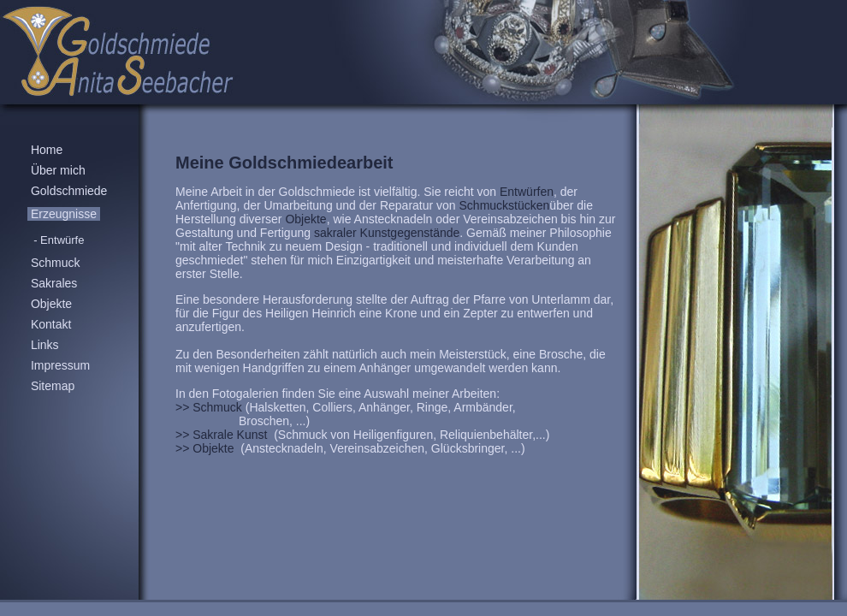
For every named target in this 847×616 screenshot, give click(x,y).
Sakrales (54, 283)
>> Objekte (206, 448)
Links (44, 345)
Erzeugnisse (64, 214)
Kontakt (51, 324)
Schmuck (55, 263)
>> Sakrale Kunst (223, 435)
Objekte (51, 304)
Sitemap (53, 386)
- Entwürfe (59, 240)
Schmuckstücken (505, 205)
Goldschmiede (69, 191)
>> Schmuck (209, 407)
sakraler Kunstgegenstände (385, 233)
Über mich (58, 170)
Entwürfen (527, 192)
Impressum (60, 365)
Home (47, 150)
